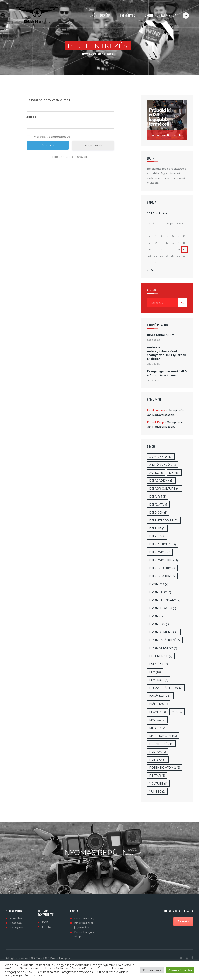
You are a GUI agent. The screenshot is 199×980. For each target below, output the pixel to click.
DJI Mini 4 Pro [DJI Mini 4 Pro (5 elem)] (162, 576)
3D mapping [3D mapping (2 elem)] (161, 457)
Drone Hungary (84, 918)
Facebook (17, 923)
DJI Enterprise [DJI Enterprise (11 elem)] (164, 521)
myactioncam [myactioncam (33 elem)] (163, 736)
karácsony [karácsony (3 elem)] (160, 696)
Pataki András (156, 410)
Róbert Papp (155, 422)
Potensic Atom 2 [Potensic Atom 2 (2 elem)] (165, 768)
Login (151, 158)
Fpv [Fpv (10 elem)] (155, 672)
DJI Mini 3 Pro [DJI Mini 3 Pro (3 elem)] (162, 568)
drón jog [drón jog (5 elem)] (159, 624)
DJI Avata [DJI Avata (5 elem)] (158, 505)
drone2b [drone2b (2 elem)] (159, 584)
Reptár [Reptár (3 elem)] (157, 776)
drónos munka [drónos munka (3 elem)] (164, 632)
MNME (46, 927)
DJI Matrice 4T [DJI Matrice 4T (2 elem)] (163, 544)
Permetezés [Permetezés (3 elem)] (161, 744)
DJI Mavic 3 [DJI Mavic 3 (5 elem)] (160, 552)
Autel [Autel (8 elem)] (156, 473)
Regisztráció (93, 145)
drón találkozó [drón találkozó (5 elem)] (165, 640)
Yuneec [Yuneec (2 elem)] (157, 792)
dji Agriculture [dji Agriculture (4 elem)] (164, 489)
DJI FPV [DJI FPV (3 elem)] (157, 536)
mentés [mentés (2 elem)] (157, 728)
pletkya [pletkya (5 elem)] (158, 752)
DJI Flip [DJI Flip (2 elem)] (157, 528)
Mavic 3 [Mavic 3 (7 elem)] (157, 720)
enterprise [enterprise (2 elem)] (161, 656)
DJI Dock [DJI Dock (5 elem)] (158, 513)
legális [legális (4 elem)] (158, 712)
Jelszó (32, 117)
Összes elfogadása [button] (180, 970)
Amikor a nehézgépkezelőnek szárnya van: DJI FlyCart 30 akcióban (167, 353)
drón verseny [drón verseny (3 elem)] (163, 648)
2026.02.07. (154, 340)
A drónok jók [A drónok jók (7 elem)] (163, 465)
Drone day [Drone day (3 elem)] (160, 592)
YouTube (16, 918)
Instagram (16, 927)
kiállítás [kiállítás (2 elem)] (159, 704)
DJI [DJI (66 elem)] (174, 473)
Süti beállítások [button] (152, 970)
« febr (153, 270)
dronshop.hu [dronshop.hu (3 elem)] (163, 608)
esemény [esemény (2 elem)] (158, 664)
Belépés (183, 921)
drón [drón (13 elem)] (156, 616)
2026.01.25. (153, 380)
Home (86, 54)
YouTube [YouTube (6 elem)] (158, 784)
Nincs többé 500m (161, 335)
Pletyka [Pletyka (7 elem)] (158, 760)
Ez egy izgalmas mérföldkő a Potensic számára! (167, 373)
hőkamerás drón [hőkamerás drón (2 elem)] (166, 688)
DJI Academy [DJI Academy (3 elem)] (161, 481)
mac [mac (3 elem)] (177, 712)
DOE (45, 922)
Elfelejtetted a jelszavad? (70, 157)
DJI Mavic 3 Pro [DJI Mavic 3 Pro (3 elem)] (164, 560)
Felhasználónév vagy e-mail (48, 100)
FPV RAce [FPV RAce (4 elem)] (159, 680)
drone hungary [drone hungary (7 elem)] (165, 600)
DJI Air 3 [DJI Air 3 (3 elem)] (158, 497)
